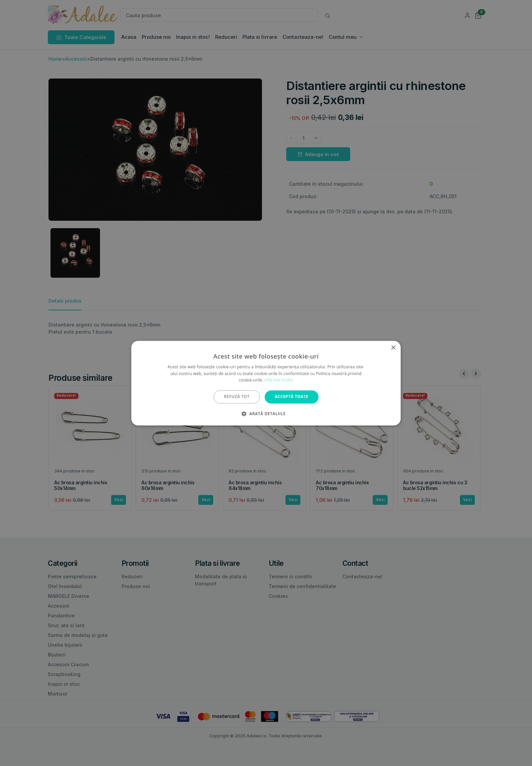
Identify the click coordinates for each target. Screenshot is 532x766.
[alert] (266, 383)
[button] (266, 413)
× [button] (393, 348)
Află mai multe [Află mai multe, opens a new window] (279, 380)
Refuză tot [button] (237, 397)
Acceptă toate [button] (292, 397)
